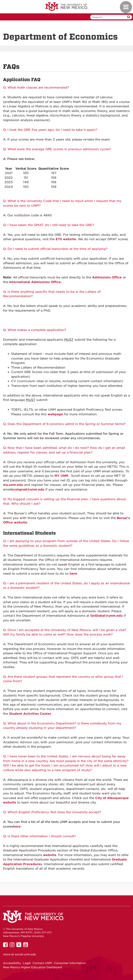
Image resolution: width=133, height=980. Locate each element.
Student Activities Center (30, 714)
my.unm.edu (13, 485)
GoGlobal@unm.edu (106, 616)
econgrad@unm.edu (28, 489)
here (17, 827)
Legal (27, 963)
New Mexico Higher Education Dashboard (32, 967)
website (50, 855)
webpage (55, 414)
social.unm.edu (25, 954)
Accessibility (12, 963)
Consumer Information (70, 963)
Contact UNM (42, 963)
